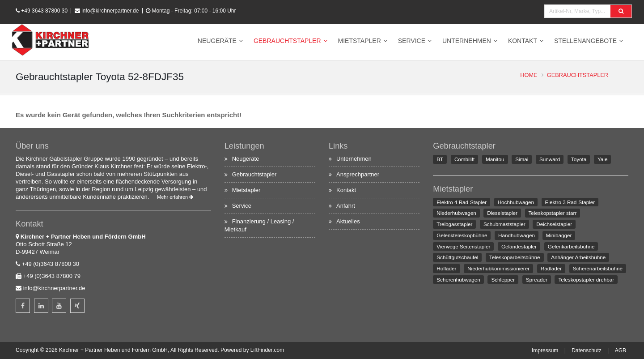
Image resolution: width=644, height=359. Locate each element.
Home (529, 75)
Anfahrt (346, 206)
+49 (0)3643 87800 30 (51, 264)
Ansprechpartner (358, 174)
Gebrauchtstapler (287, 41)
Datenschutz (587, 350)
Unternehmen (467, 41)
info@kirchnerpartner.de (110, 11)
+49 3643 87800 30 (44, 11)
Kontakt (523, 41)
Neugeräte (217, 41)
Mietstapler (360, 41)
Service (412, 41)
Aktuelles (348, 221)
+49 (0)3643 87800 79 (52, 276)
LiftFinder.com (267, 350)
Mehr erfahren (175, 197)
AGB (621, 350)
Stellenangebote (585, 41)
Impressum (545, 350)
